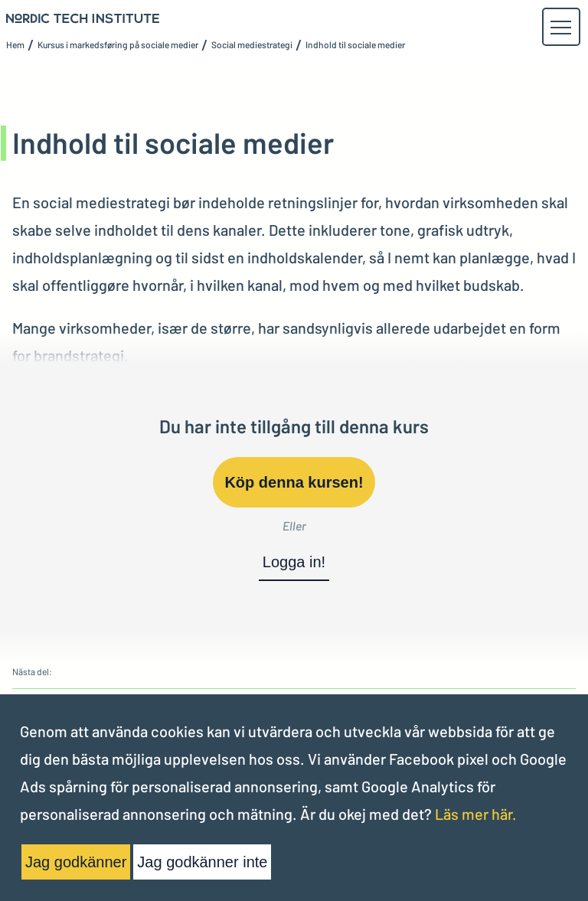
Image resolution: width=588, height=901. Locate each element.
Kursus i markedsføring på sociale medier (118, 44)
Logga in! (294, 562)
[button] (560, 28)
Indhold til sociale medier (355, 44)
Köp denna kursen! (294, 482)
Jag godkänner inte (202, 862)
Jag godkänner (76, 862)
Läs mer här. (476, 814)
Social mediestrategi (252, 44)
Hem (15, 44)
